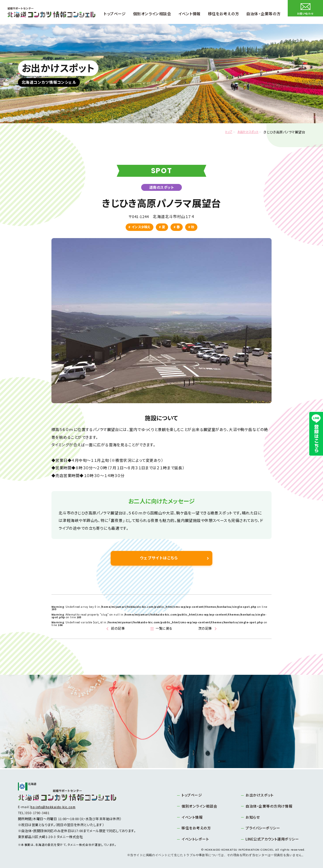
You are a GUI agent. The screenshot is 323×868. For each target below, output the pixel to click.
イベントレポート (194, 838)
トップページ (191, 795)
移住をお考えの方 (195, 828)
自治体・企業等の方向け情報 (267, 806)
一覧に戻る (165, 629)
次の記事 (205, 629)
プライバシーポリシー (261, 828)
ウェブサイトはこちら (159, 558)
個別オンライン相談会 (197, 806)
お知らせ (252, 817)
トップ (219, 132)
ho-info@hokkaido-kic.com (54, 808)
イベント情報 (191, 817)
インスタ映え (141, 227)
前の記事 (118, 629)
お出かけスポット (244, 132)
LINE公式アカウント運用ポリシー (270, 838)
